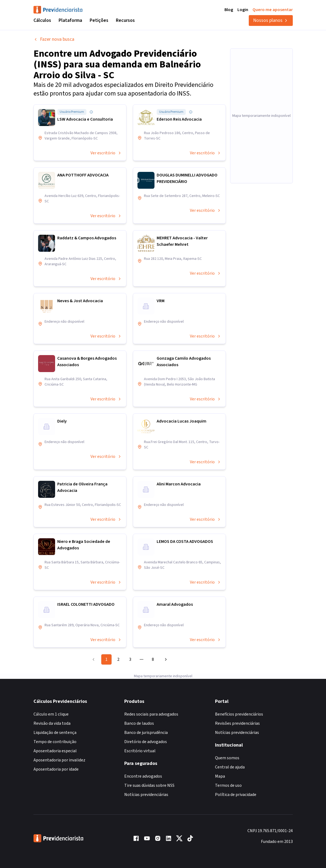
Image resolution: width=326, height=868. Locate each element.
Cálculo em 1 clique (51, 714)
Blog (229, 10)
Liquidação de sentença (55, 733)
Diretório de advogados (146, 742)
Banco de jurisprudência (146, 733)
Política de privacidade (236, 795)
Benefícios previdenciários (239, 714)
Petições (99, 20)
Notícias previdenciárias (146, 795)
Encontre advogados (143, 776)
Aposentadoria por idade (56, 769)
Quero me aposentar (273, 10)
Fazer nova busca (54, 39)
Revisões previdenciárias (237, 723)
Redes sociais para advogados (151, 714)
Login (243, 10)
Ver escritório (106, 153)
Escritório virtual (140, 751)
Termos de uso (228, 785)
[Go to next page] (165, 659)
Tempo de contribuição (55, 742)
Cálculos (42, 20)
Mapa (220, 776)
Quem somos (227, 758)
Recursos (125, 20)
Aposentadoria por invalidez (59, 760)
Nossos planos (271, 20)
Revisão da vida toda (52, 723)
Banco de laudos (139, 723)
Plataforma (70, 20)
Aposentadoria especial (55, 751)
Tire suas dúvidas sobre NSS (149, 785)
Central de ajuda (230, 767)
